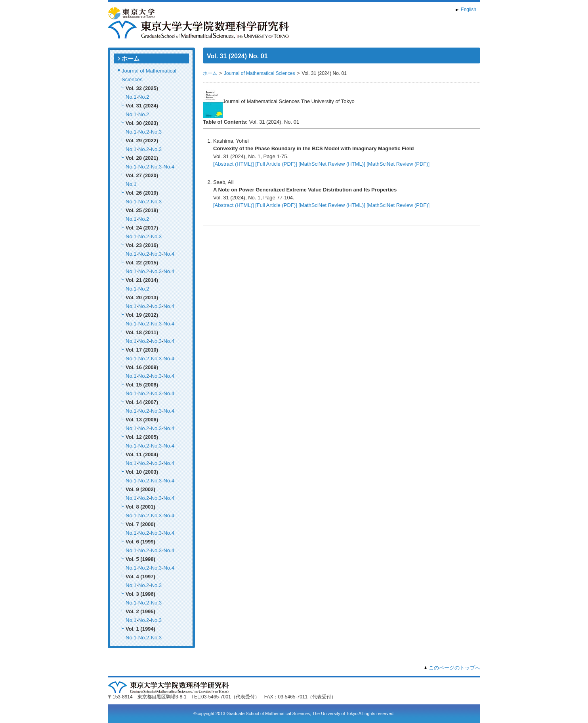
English (469, 10)
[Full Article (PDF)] (276, 164)
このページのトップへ (454, 668)
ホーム (131, 58)
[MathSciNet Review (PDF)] (398, 164)
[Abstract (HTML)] (234, 164)
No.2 (144, 97)
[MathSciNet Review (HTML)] (332, 164)
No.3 (156, 132)
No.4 (169, 167)
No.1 (131, 97)
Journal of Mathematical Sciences (259, 73)
